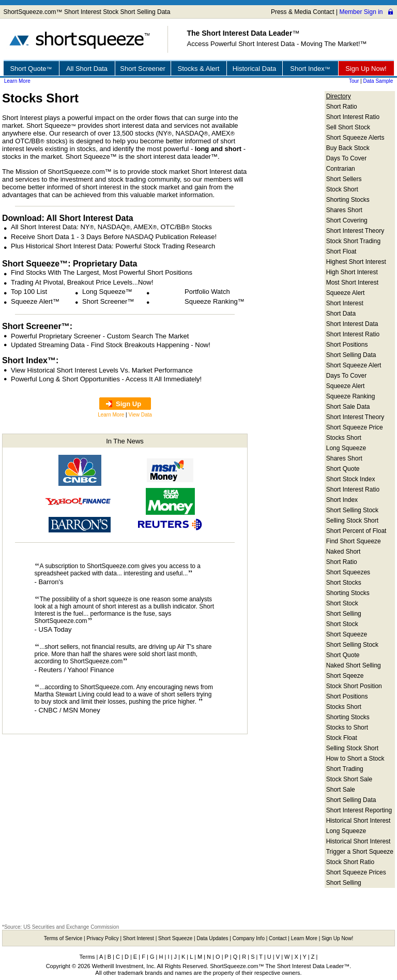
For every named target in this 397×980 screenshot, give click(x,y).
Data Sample (378, 81)
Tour (354, 81)
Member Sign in (361, 12)
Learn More (17, 81)
